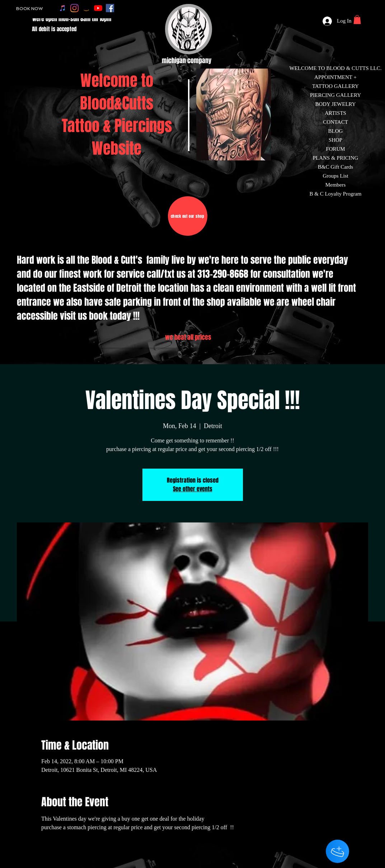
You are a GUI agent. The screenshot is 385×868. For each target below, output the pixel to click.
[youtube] (98, 8)
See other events (193, 489)
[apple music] (63, 8)
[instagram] (74, 8)
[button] (357, 20)
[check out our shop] (188, 216)
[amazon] (86, 8)
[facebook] (110, 8)
